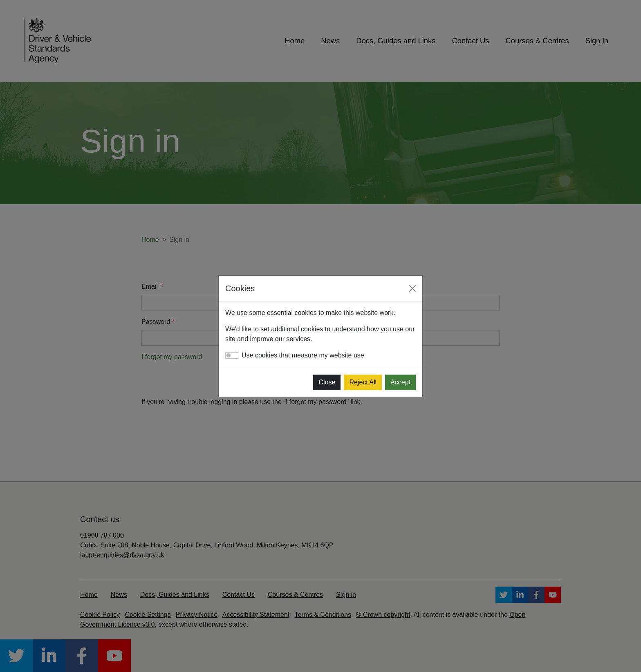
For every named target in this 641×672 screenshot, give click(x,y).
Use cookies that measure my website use (303, 355)
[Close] (412, 288)
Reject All (363, 382)
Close (327, 382)
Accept (400, 382)
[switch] (232, 355)
